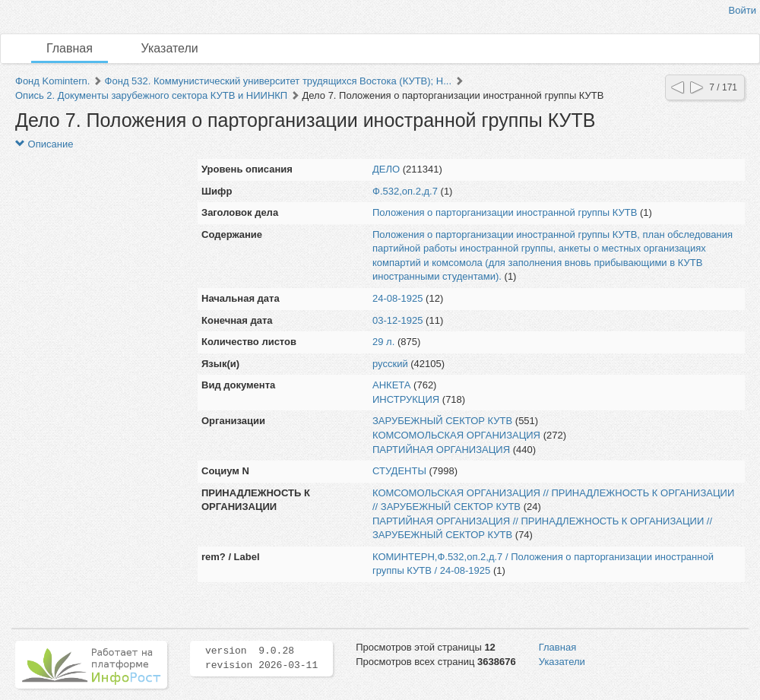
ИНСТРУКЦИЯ (406, 399)
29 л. (383, 342)
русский (390, 364)
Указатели (170, 48)
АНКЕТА (391, 385)
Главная (70, 48)
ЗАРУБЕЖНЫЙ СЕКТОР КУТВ (442, 421)
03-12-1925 (398, 320)
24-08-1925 (398, 298)
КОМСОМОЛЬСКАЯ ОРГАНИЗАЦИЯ (456, 435)
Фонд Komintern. (52, 81)
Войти (743, 10)
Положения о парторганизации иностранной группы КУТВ (505, 212)
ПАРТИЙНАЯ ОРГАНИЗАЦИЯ (441, 450)
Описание (44, 144)
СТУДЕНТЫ (399, 471)
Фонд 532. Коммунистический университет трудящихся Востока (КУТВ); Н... (278, 81)
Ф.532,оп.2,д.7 (405, 191)
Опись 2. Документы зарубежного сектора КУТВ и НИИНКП (151, 95)
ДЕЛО (386, 169)
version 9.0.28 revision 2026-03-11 (261, 658)
